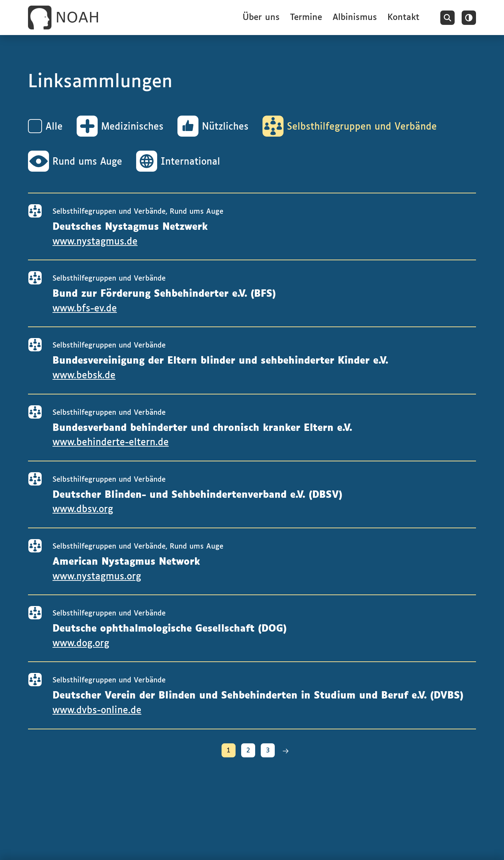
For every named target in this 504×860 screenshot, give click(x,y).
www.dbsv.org (83, 510)
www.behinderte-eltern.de (111, 443)
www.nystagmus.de (95, 242)
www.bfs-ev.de (85, 309)
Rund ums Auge (197, 212)
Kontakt (403, 18)
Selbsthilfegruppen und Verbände (109, 212)
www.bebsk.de (84, 376)
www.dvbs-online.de (97, 711)
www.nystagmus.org (97, 577)
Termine (306, 18)
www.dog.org (81, 644)
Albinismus (355, 18)
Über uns (261, 18)
